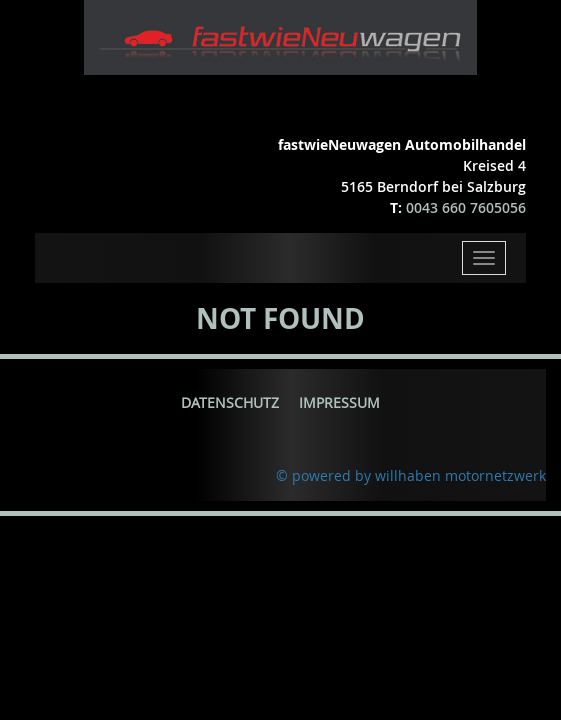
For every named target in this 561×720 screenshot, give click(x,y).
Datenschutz (230, 402)
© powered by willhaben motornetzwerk (411, 475)
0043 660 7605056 (466, 207)
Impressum (339, 402)
